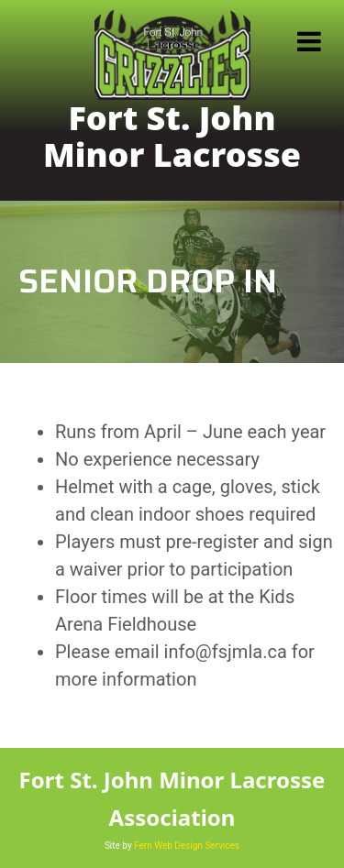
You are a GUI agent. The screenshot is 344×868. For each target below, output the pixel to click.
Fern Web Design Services (187, 846)
